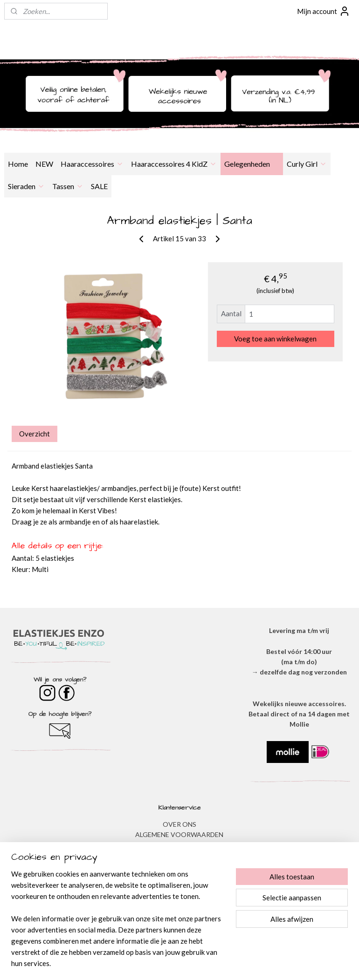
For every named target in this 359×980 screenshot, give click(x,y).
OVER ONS (179, 824)
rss (167, 963)
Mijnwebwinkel (275, 963)
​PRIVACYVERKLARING (179, 845)
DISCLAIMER (179, 855)
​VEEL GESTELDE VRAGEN (179, 876)
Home (18, 164)
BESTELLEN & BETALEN (179, 887)
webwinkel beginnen (199, 963)
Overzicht (35, 434)
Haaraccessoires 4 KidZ (174, 164)
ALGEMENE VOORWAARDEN (179, 834)
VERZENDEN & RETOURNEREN (179, 866)
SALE (99, 186)
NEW (44, 164)
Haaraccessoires (92, 164)
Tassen (68, 186)
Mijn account (324, 11)
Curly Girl (307, 164)
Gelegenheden (252, 164)
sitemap (150, 963)
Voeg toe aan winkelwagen (275, 339)
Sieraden (26, 186)
